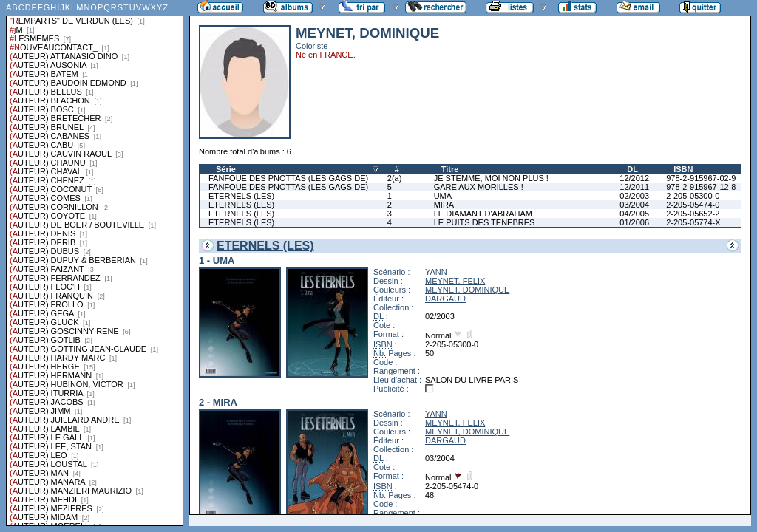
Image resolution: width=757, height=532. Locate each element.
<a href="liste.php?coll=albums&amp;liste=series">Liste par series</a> (95, 263)
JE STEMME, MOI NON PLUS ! (491, 178)
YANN (436, 272)
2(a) (395, 178)
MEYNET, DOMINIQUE (467, 290)
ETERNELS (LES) (241, 196)
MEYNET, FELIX (455, 281)
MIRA (444, 205)
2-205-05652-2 (693, 214)
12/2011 (634, 187)
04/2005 (634, 214)
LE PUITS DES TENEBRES (485, 222)
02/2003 (634, 196)
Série (226, 169)
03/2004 (634, 205)
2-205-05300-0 (693, 196)
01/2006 (634, 222)
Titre (450, 169)
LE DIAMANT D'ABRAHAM (483, 214)
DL (632, 169)
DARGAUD (445, 299)
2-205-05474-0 (693, 205)
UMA (443, 196)
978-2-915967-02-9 (701, 178)
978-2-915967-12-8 (701, 187)
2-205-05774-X (693, 222)
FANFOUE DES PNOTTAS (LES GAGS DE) (288, 178)
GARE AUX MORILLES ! (479, 187)
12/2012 (634, 178)
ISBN (683, 169)
